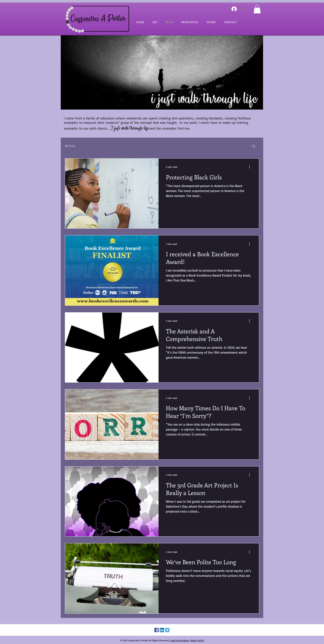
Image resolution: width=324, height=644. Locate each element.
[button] (257, 9)
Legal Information (180, 640)
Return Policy (197, 640)
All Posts (70, 146)
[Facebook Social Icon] (157, 630)
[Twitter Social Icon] (167, 630)
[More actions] (251, 167)
